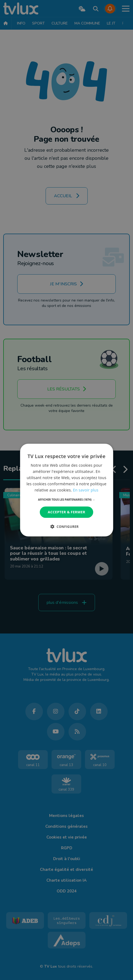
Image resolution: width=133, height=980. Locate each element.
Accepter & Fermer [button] (66, 512)
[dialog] (66, 490)
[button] (66, 500)
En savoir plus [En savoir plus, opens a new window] (86, 490)
